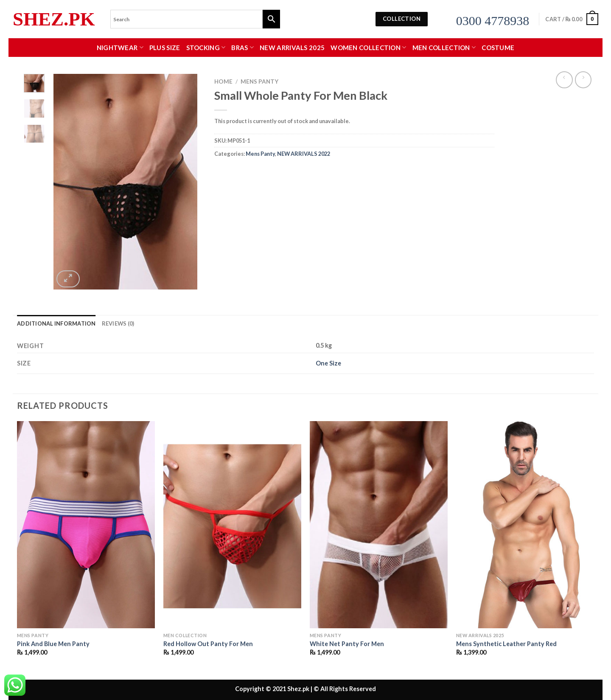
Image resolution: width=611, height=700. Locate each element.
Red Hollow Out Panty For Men (208, 644)
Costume (498, 48)
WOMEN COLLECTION (368, 47)
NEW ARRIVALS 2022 (304, 154)
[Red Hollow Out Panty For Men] (232, 525)
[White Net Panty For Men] (379, 525)
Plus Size (165, 48)
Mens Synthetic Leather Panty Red (506, 644)
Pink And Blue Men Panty (53, 644)
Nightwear (120, 47)
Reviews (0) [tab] (118, 323)
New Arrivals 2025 (292, 48)
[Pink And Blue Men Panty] (86, 525)
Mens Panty (259, 82)
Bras (242, 47)
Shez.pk (54, 19)
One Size (328, 363)
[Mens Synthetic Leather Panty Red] (525, 525)
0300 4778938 (493, 21)
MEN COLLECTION (444, 47)
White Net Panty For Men (347, 644)
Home (223, 82)
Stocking (206, 47)
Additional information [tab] (56, 323)
